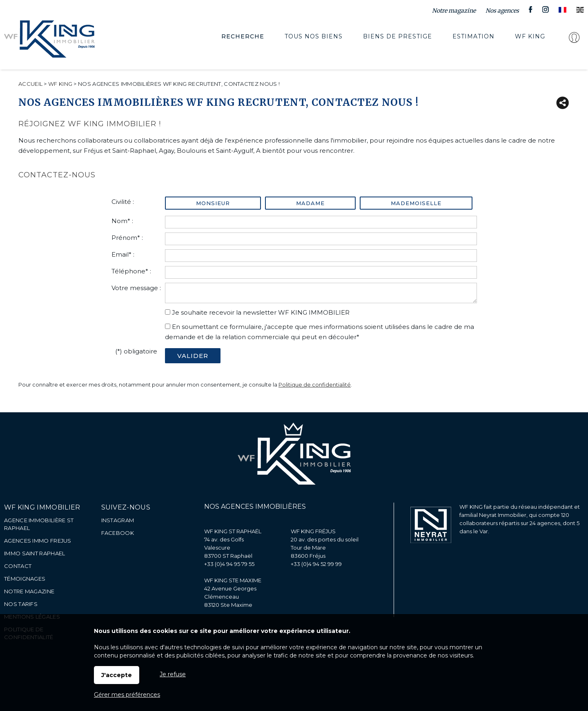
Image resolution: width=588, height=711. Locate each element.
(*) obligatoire (136, 351)
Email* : (123, 254)
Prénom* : (127, 238)
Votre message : (136, 288)
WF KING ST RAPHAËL (233, 531)
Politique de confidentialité (315, 385)
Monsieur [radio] (213, 203)
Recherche (237, 39)
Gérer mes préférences (127, 695)
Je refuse (173, 674)
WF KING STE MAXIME (233, 580)
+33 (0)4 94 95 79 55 (229, 564)
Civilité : (123, 202)
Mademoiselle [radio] (416, 203)
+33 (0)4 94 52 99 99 (316, 564)
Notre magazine (454, 11)
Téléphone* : (131, 271)
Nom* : (122, 221)
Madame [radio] (310, 203)
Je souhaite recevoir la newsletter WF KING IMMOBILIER (261, 312)
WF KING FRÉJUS (313, 531)
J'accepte (117, 675)
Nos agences (502, 11)
